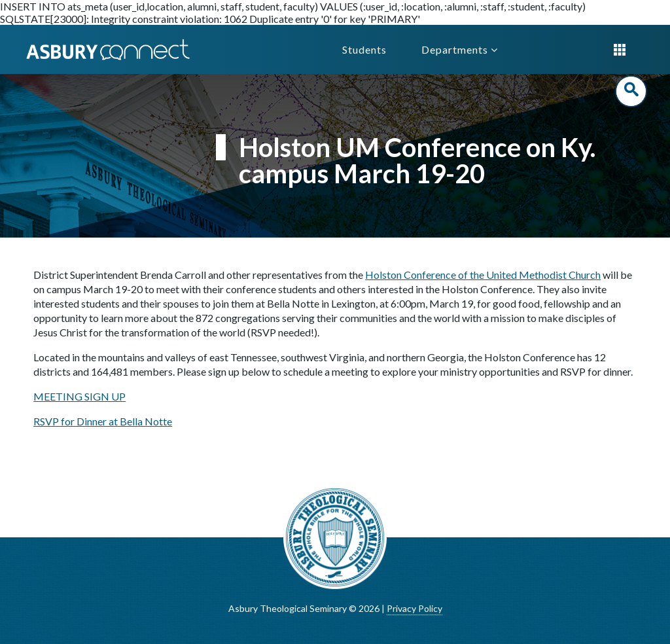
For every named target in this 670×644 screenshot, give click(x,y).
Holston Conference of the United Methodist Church (483, 275)
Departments (460, 49)
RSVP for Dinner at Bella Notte (103, 421)
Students (364, 49)
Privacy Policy (414, 608)
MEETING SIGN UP (79, 396)
